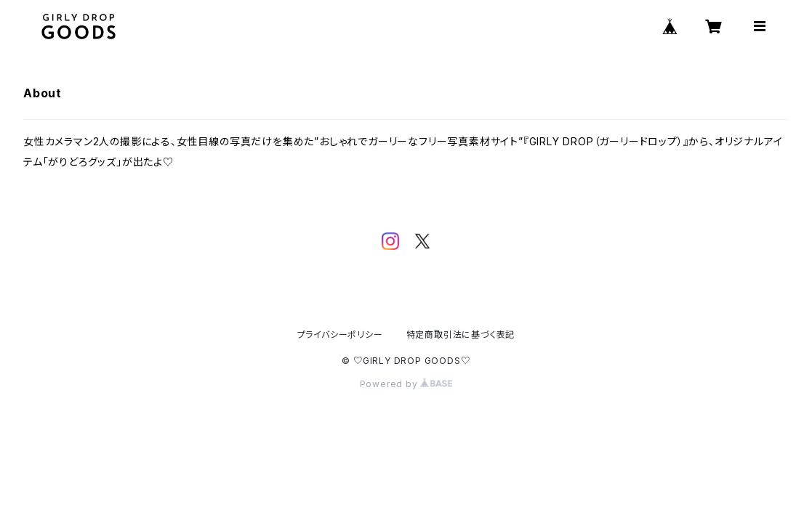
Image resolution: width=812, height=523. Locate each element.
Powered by (406, 384)
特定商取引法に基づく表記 (461, 335)
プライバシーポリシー (340, 335)
